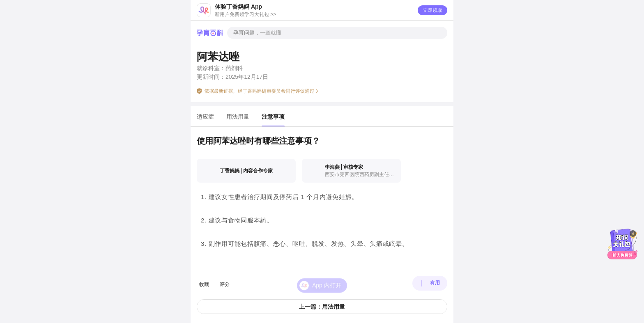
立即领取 (432, 10)
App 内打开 (327, 279)
